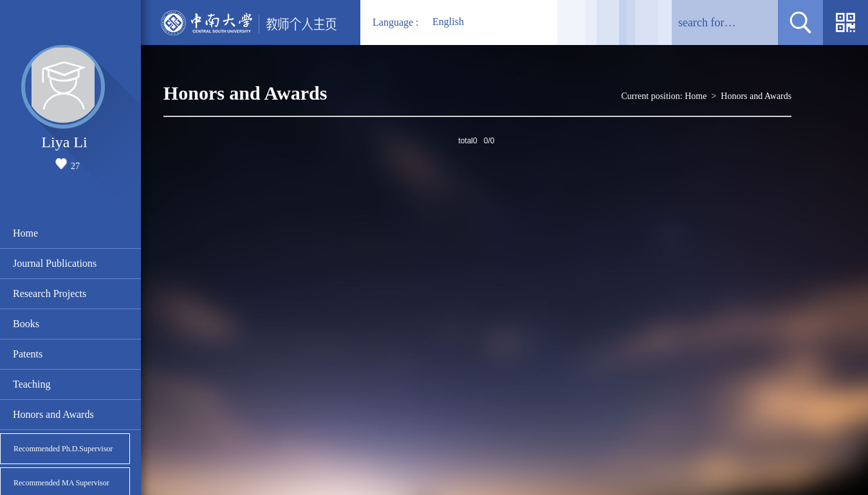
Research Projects (50, 293)
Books (26, 324)
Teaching (32, 384)
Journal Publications (55, 263)
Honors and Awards (53, 414)
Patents (28, 354)
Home (25, 233)
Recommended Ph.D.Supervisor (63, 449)
